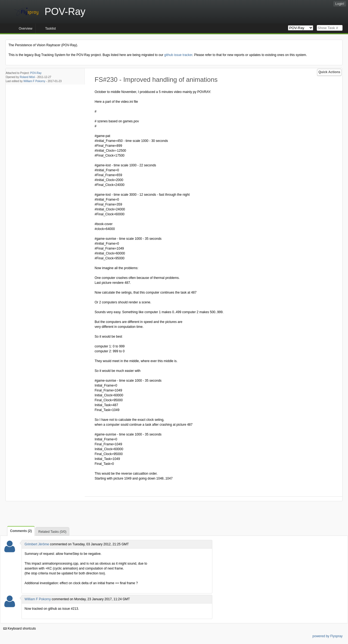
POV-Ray (36, 73)
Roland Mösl (27, 77)
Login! (340, 4)
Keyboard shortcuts (20, 629)
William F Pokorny (34, 81)
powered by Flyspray (327, 636)
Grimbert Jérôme (37, 544)
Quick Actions (329, 72)
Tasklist (50, 29)
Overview (26, 29)
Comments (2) (21, 531)
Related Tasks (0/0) (52, 532)
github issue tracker (178, 55)
